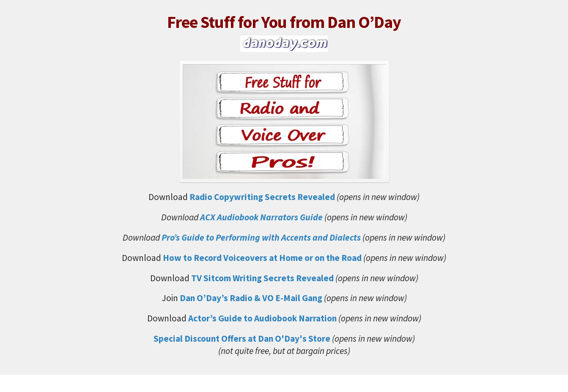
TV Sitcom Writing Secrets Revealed (262, 278)
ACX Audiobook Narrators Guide (261, 217)
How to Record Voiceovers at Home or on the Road (262, 258)
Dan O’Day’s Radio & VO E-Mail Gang (252, 298)
